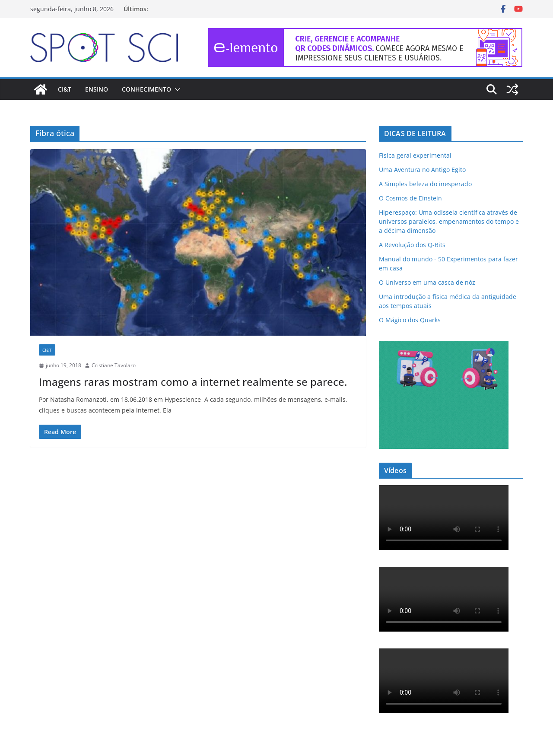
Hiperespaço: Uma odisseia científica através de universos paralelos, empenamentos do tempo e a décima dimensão (449, 221)
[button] (176, 89)
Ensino (97, 89)
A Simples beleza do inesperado (425, 184)
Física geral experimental (415, 155)
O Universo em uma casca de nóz (427, 282)
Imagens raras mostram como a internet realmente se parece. (193, 382)
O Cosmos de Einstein (410, 198)
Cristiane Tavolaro (114, 365)
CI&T (65, 89)
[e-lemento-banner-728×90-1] (365, 34)
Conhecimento (146, 89)
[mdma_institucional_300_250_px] (444, 346)
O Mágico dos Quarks (410, 320)
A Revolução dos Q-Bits (412, 245)
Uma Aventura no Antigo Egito (422, 170)
